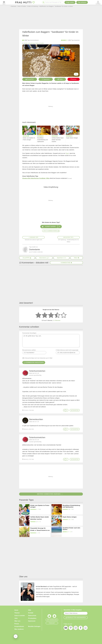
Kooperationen (19, 626)
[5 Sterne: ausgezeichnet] (64, 315)
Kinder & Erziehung (29, 43)
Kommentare (66, 263)
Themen (17, 613)
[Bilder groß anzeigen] (76, 74)
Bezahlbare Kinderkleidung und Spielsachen (43, 140)
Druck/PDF (30, 79)
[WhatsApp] (86, 628)
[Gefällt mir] (65, 410)
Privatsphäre (32, 618)
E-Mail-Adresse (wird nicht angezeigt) (67, 350)
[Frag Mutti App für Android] (54, 616)
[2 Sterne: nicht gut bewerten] (45, 315)
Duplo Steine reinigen (72, 138)
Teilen (60, 79)
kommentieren (31, 40)
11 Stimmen (57, 320)
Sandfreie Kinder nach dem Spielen (71, 529)
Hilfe (30, 610)
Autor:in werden (20, 616)
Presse (17, 624)
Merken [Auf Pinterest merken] (74, 79)
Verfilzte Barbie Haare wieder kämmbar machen (58, 140)
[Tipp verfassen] (82, 2)
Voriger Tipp (33, 237)
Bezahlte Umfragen (34, 626)
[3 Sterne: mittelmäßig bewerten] (51, 315)
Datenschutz (32, 616)
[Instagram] (76, 628)
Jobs (16, 618)
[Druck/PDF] (27, 258)
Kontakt (31, 613)
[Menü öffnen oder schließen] (4, 2)
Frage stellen (70, 2)
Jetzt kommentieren (51, 231)
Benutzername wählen (29, 350)
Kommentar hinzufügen (51, 340)
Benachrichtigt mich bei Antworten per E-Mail (39, 358)
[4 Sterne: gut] (57, 315)
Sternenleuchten (36, 419)
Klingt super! (51, 227)
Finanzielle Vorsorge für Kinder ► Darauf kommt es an (40, 529)
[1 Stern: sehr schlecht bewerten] (38, 315)
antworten (75, 410)
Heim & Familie (40, 43)
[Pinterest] (71, 628)
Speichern (46, 79)
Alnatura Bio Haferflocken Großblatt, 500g (36, 178)
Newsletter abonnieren (76, 617)
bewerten (70, 40)
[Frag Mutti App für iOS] (49, 616)
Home (16, 610)
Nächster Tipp (69, 237)
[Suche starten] (44, 2)
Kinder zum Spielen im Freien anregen (29, 139)
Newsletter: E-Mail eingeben (73, 610)
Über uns (17, 621)
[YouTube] (66, 628)
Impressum (32, 621)
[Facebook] (81, 628)
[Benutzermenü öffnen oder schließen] (98, 2)
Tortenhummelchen (37, 371)
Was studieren (19, 629)
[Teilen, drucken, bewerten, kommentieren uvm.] (16, 636)
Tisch (67, 153)
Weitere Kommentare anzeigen (51, 494)
